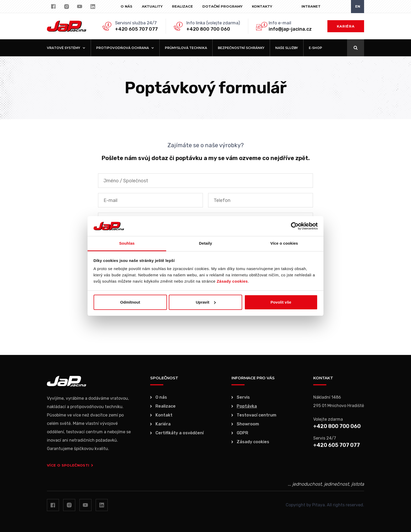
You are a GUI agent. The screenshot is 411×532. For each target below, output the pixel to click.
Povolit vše (281, 302)
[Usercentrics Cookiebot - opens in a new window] (295, 226)
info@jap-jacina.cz (290, 29)
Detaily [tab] (206, 243)
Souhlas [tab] (127, 243)
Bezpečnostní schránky (241, 48)
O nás (126, 6)
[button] (66, 48)
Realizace (182, 6)
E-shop (315, 48)
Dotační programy (222, 6)
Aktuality (152, 6)
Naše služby (287, 48)
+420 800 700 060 (208, 29)
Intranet (311, 6)
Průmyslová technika (186, 48)
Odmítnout (130, 302)
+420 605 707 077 (136, 29)
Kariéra (346, 26)
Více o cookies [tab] (284, 243)
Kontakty (262, 6)
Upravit (206, 302)
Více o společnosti (70, 465)
